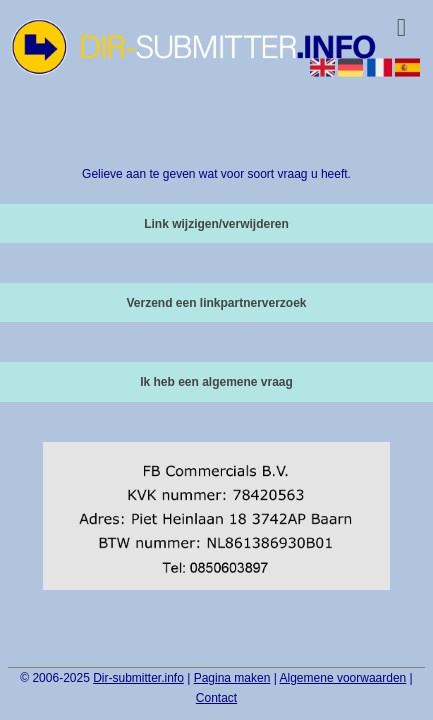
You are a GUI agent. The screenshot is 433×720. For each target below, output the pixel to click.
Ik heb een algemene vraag (216, 382)
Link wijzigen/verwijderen (216, 224)
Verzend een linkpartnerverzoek (216, 303)
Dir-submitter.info (138, 678)
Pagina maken (232, 678)
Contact (216, 698)
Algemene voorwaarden (343, 678)
